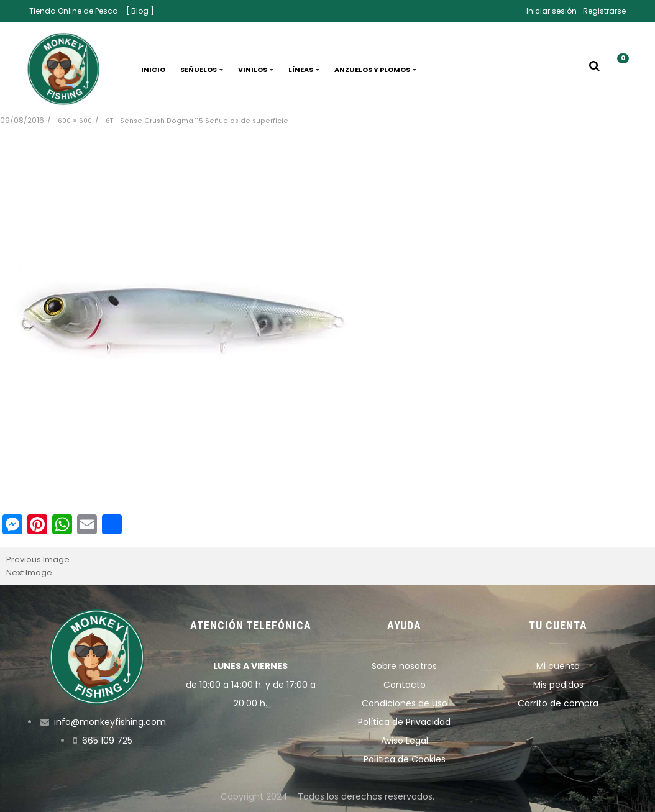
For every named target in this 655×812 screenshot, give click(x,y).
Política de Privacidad (404, 722)
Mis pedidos (558, 685)
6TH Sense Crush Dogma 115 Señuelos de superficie (197, 121)
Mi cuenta (558, 666)
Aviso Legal (405, 741)
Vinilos (256, 70)
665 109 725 (107, 741)
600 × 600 (75, 121)
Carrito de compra (558, 703)
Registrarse (604, 11)
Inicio (153, 70)
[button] (618, 70)
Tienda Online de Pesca (74, 11)
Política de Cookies (405, 759)
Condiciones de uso (405, 703)
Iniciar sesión (552, 11)
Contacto (405, 685)
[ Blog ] (140, 11)
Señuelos (202, 70)
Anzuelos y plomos (375, 70)
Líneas (304, 70)
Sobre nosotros (404, 666)
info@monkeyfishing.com (110, 722)
